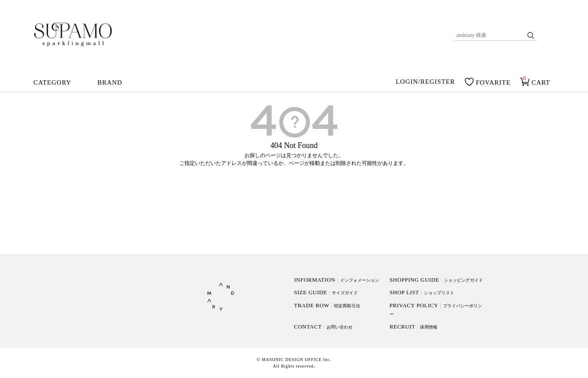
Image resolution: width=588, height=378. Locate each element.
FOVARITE (493, 82)
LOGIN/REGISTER (425, 82)
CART (541, 82)
